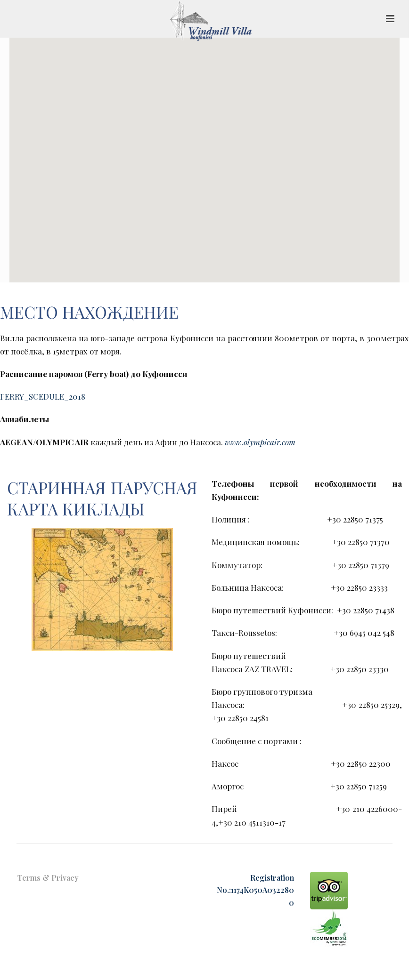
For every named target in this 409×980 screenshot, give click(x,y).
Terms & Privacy (48, 878)
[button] (204, 154)
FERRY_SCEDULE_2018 (43, 396)
